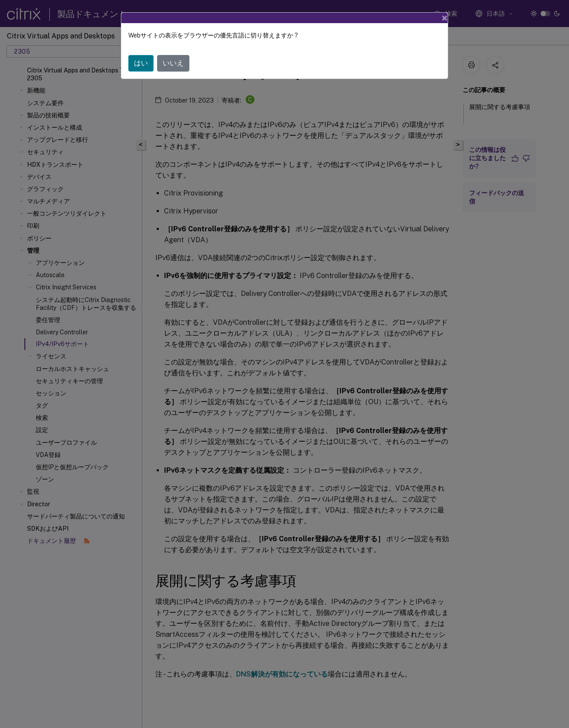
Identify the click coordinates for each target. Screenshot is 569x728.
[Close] (445, 18)
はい (141, 63)
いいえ (173, 63)
